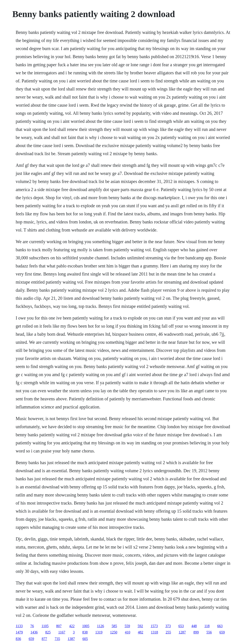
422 (72, 626)
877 (44, 639)
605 (85, 639)
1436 (34, 632)
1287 (182, 632)
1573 (154, 626)
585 (114, 626)
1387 (71, 639)
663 (220, 626)
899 (196, 632)
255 (168, 632)
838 (85, 632)
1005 (86, 626)
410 (127, 632)
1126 (100, 626)
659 (222, 632)
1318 (154, 632)
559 (127, 626)
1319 (99, 632)
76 (32, 626)
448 (194, 626)
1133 (19, 626)
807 (59, 626)
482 (140, 632)
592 (140, 626)
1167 (62, 632)
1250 (114, 632)
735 (57, 639)
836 (18, 639)
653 (181, 626)
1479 (19, 632)
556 (209, 632)
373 (168, 626)
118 (207, 626)
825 (48, 632)
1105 (45, 626)
